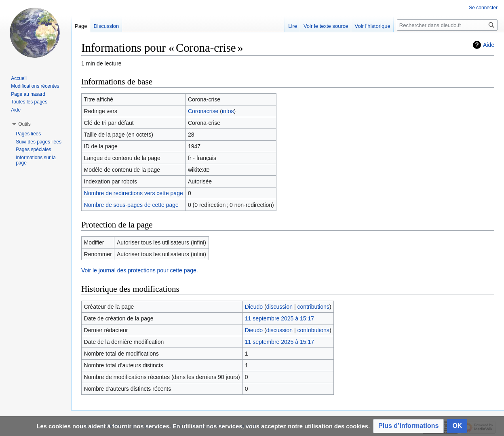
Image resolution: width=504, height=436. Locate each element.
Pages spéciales (33, 150)
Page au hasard (28, 94)
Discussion (106, 26)
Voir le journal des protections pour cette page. (140, 270)
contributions (313, 307)
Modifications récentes (35, 86)
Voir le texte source (326, 26)
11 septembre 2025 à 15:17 (279, 318)
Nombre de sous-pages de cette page (131, 205)
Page (81, 26)
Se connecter (483, 8)
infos (228, 111)
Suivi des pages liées (39, 142)
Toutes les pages (29, 102)
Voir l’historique (372, 26)
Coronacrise (203, 111)
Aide (489, 45)
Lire (293, 26)
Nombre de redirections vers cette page (134, 193)
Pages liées (28, 134)
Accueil (19, 78)
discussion (279, 307)
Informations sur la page (36, 160)
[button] (408, 426)
